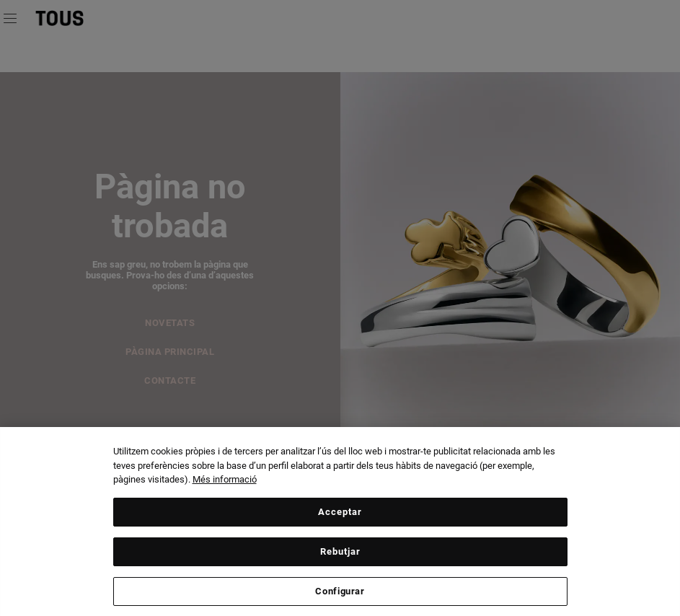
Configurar (340, 594)
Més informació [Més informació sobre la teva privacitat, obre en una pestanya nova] (225, 483)
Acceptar (340, 515)
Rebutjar (340, 554)
